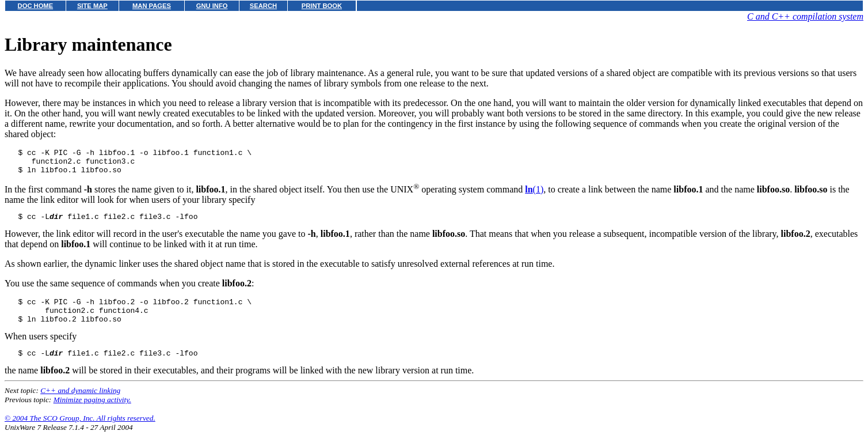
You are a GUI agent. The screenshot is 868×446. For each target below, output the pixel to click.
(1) (534, 194)
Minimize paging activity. (92, 413)
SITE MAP (92, 6)
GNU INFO (212, 6)
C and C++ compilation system (805, 16)
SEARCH (263, 6)
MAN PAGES (152, 6)
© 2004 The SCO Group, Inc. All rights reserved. (80, 432)
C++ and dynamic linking (80, 404)
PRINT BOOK (322, 6)
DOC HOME (36, 6)
